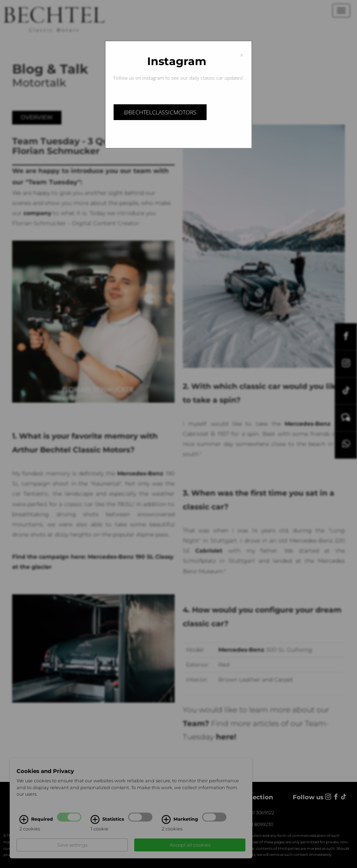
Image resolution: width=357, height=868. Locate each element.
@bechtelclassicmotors (160, 112)
